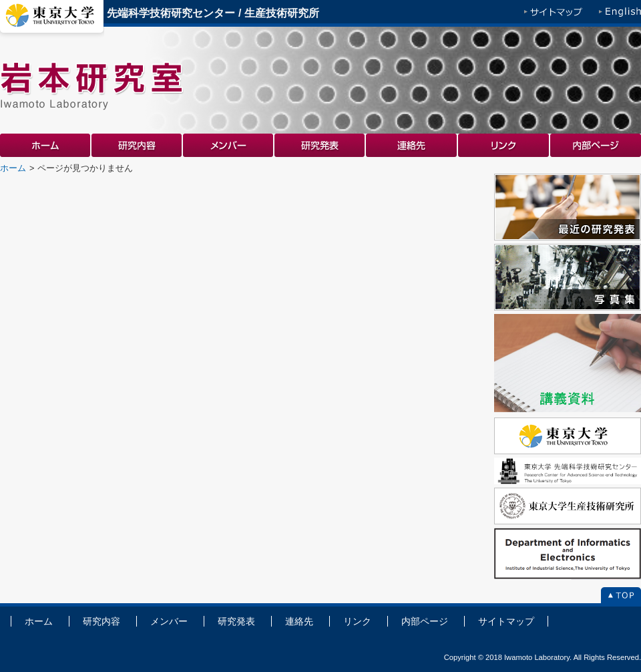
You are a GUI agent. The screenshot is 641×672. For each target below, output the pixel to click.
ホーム (46, 145)
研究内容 (137, 145)
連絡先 (412, 145)
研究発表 (320, 145)
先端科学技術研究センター (171, 13)
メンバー (229, 145)
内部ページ (596, 145)
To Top (621, 597)
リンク (504, 145)
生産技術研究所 (282, 13)
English (620, 13)
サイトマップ (553, 13)
